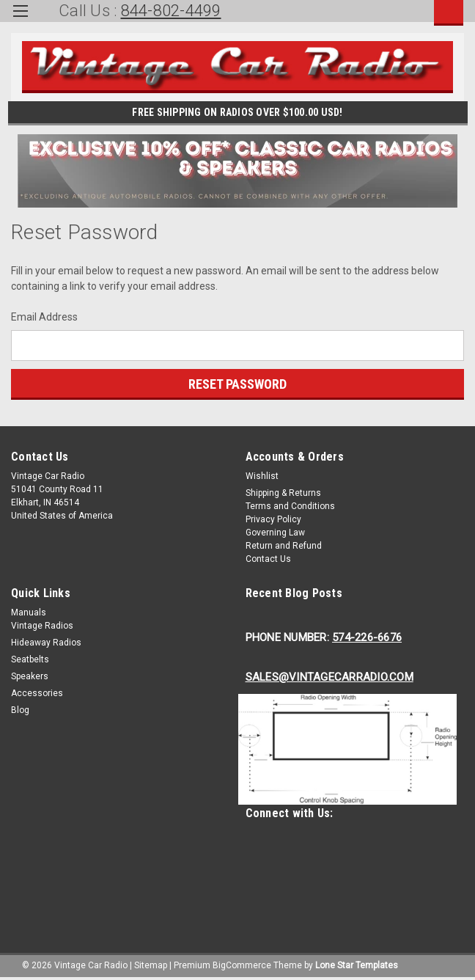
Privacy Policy (273, 519)
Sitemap (151, 965)
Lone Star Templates (357, 965)
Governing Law (275, 533)
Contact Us (268, 559)
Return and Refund (284, 546)
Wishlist (262, 476)
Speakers (30, 676)
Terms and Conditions (290, 506)
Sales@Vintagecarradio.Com (329, 677)
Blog (20, 710)
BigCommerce (242, 965)
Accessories (37, 693)
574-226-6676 (367, 637)
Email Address (44, 317)
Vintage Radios (42, 626)
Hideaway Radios (46, 643)
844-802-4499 (171, 11)
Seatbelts (30, 659)
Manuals (29, 612)
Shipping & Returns (283, 493)
